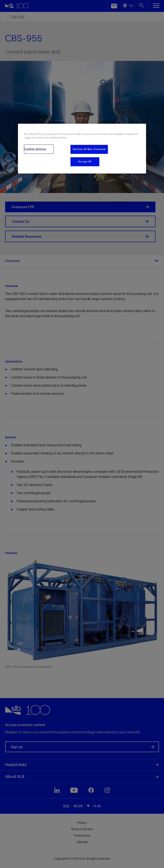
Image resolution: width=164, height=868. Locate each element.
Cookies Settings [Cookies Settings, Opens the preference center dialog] (35, 149)
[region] (82, 149)
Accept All (85, 162)
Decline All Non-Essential (89, 149)
